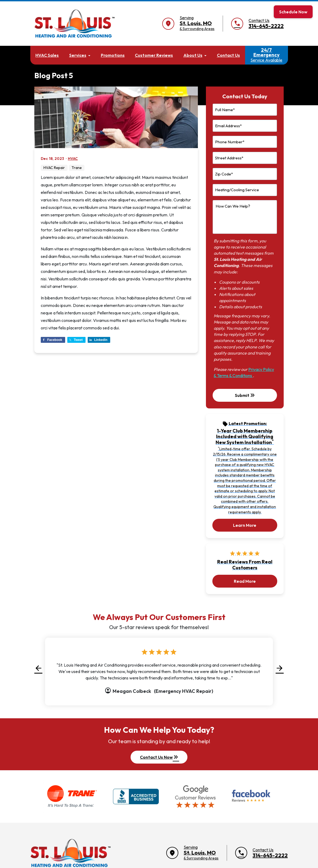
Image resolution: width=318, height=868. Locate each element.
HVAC (73, 159)
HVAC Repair (54, 168)
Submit (245, 395)
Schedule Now (293, 12)
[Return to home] (71, 853)
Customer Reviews (154, 55)
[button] (38, 668)
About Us (193, 55)
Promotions (113, 55)
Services (78, 55)
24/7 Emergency (266, 55)
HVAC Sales (47, 55)
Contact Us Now (160, 757)
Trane (77, 168)
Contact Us (228, 55)
